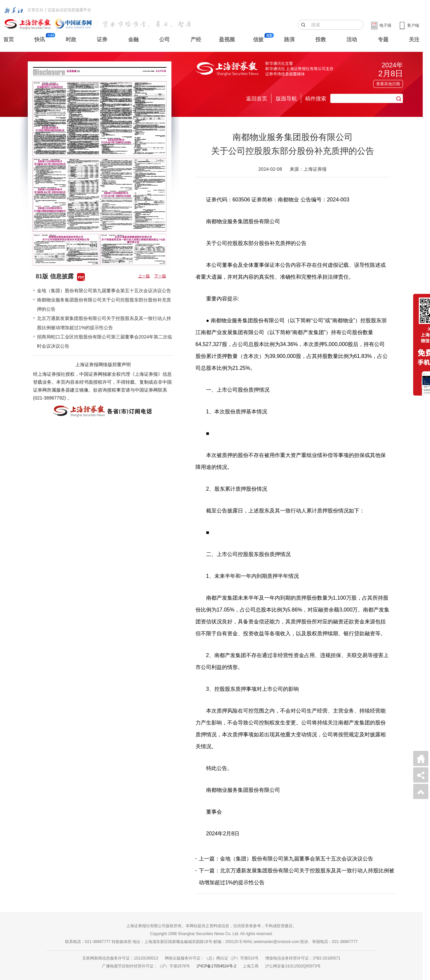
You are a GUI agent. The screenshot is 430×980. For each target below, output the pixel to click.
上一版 (144, 276)
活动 (352, 39)
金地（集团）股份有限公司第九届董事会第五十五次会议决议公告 (104, 291)
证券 (102, 39)
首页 (9, 39)
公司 (164, 39)
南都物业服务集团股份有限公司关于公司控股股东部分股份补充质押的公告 (104, 304)
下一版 (160, 276)
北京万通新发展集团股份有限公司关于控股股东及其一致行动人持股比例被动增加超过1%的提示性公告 (104, 323)
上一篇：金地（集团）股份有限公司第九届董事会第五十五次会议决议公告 (286, 859)
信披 (258, 39)
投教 (321, 39)
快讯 (40, 39)
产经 (196, 39)
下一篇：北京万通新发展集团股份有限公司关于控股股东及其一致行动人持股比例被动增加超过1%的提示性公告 (297, 876)
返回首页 (257, 99)
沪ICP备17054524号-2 (216, 966)
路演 (289, 39)
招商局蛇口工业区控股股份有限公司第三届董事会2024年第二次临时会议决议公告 (105, 341)
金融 (133, 39)
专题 (383, 39)
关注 (414, 39)
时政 (71, 39)
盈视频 (227, 39)
